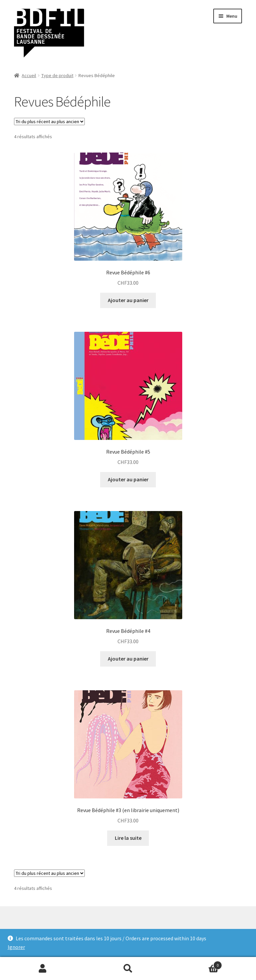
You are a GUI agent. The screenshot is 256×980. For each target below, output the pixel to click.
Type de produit (57, 75)
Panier (196, 964)
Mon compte (43, 969)
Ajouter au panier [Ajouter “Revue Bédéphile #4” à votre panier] (128, 659)
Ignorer (16, 947)
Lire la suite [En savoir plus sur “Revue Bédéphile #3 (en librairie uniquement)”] (128, 838)
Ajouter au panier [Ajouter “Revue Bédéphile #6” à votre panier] (128, 300)
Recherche (128, 969)
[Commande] (49, 121)
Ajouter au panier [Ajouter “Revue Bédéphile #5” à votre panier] (128, 479)
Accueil (29, 75)
